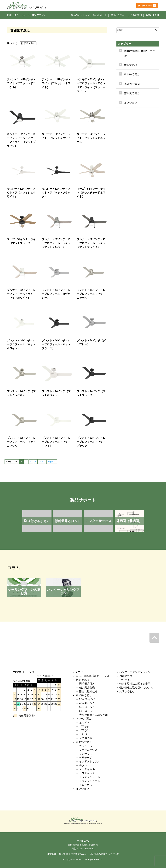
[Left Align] (156, 30)
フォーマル (86, 754)
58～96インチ (87, 711)
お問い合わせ (152, 15)
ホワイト (84, 723)
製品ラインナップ (80, 15)
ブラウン (84, 730)
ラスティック (87, 773)
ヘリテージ (86, 758)
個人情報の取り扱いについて (136, 688)
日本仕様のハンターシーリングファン (26, 15)
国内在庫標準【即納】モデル (140, 53)
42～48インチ (87, 703)
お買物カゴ (126, 676)
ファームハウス (88, 750)
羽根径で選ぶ (84, 695)
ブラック (84, 726)
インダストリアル (90, 761)
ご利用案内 (126, 680)
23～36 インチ (88, 699)
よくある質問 (135, 15)
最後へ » (52, 462)
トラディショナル (90, 777)
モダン (83, 765)
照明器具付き (87, 684)
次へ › (42, 462)
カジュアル (86, 746)
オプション (131, 103)
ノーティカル (87, 769)
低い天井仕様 (87, 688)
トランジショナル (90, 781)
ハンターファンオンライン (135, 672)
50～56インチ (87, 707)
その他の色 (86, 738)
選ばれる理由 (117, 15)
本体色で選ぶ (84, 719)
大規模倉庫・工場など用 (93, 715)
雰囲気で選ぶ (84, 742)
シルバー (84, 734)
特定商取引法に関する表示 (135, 684)
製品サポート (100, 15)
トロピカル (86, 785)
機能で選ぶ (82, 680)
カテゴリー (125, 44)
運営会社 (52, 854)
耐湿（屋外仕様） (90, 691)
